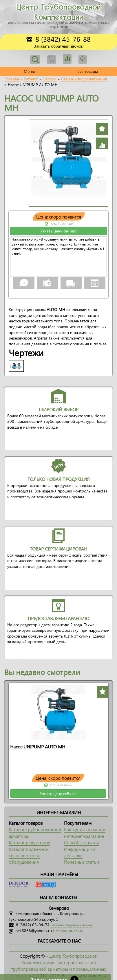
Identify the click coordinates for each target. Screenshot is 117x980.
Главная (12, 79)
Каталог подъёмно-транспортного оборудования (29, 856)
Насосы (49, 79)
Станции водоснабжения (84, 79)
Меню (29, 71)
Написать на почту (68, 931)
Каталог (31, 79)
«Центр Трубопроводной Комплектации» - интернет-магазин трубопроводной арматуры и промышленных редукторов (58, 965)
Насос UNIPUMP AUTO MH (38, 747)
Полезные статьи (82, 862)
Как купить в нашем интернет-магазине (85, 832)
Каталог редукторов (29, 842)
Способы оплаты (81, 842)
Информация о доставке (80, 852)
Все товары (88, 71)
